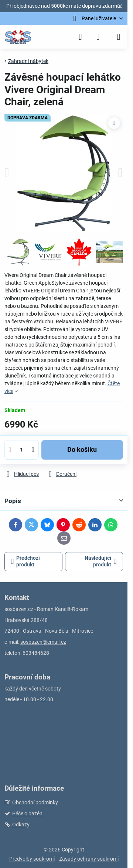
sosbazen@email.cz (43, 642)
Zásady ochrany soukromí (89, 859)
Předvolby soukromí (32, 859)
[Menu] (119, 37)
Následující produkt (101, 561)
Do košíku (82, 450)
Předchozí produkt (26, 561)
